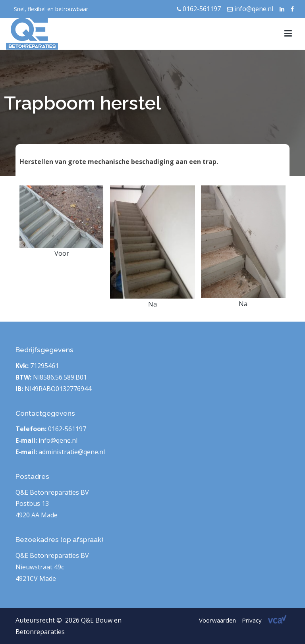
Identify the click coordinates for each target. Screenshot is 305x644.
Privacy (252, 620)
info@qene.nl (250, 9)
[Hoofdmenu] (288, 34)
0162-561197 (199, 9)
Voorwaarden (217, 620)
